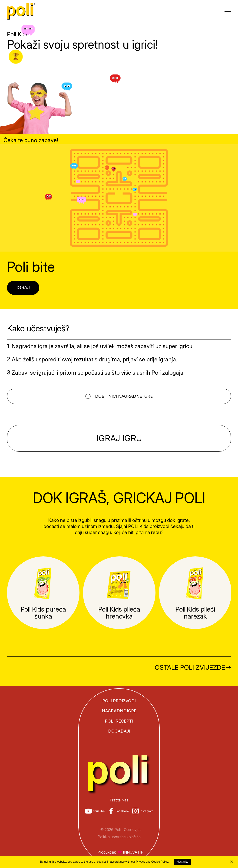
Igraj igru (119, 438)
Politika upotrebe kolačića (119, 837)
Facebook (122, 811)
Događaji (119, 731)
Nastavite (182, 862)
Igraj (23, 288)
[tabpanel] (43, 593)
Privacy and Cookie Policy (152, 862)
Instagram (147, 811)
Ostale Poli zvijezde (190, 667)
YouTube (99, 811)
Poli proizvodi (119, 701)
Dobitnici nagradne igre (124, 396)
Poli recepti (119, 721)
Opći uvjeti (133, 830)
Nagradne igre (119, 711)
